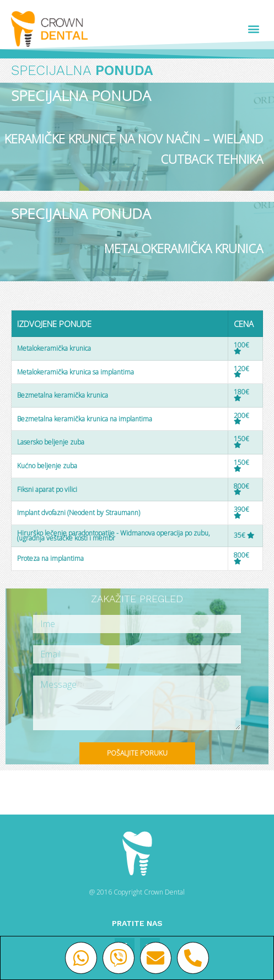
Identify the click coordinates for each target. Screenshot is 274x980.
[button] (254, 29)
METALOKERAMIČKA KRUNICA (184, 248)
